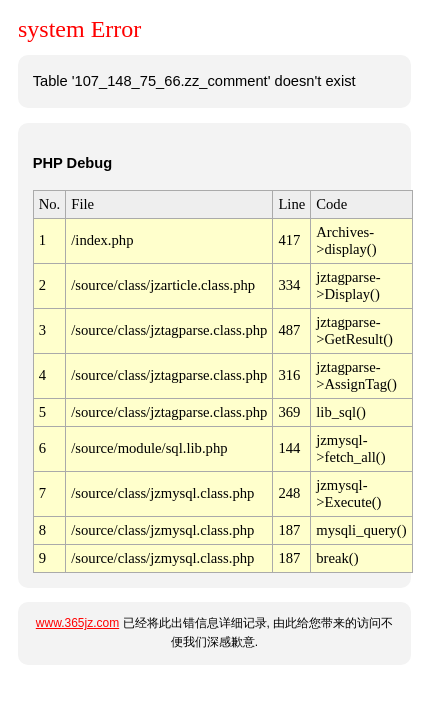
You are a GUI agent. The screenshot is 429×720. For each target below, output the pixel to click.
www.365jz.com (77, 623)
